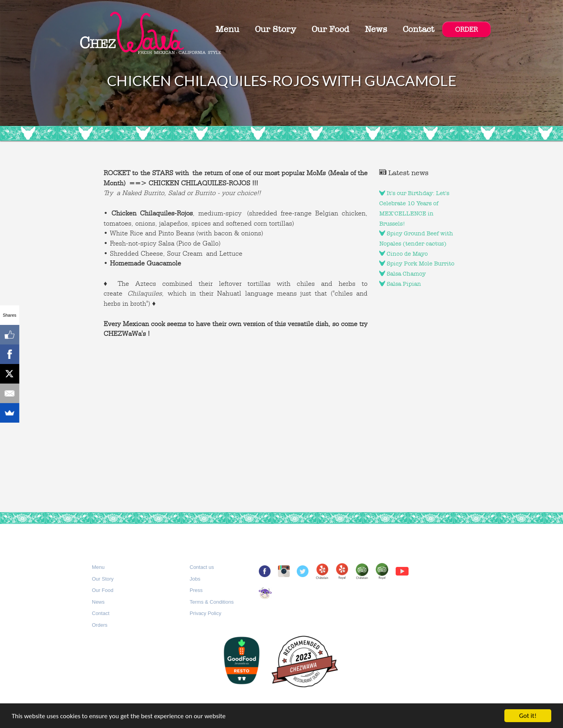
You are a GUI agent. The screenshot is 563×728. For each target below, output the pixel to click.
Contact (419, 29)
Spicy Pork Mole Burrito (417, 264)
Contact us (202, 567)
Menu (227, 29)
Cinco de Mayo (403, 254)
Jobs (195, 579)
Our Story (275, 29)
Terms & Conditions (212, 602)
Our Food (330, 29)
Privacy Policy (205, 613)
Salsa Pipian (400, 284)
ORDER (466, 29)
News (376, 29)
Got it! (528, 716)
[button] (98, 568)
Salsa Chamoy (403, 274)
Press (196, 590)
